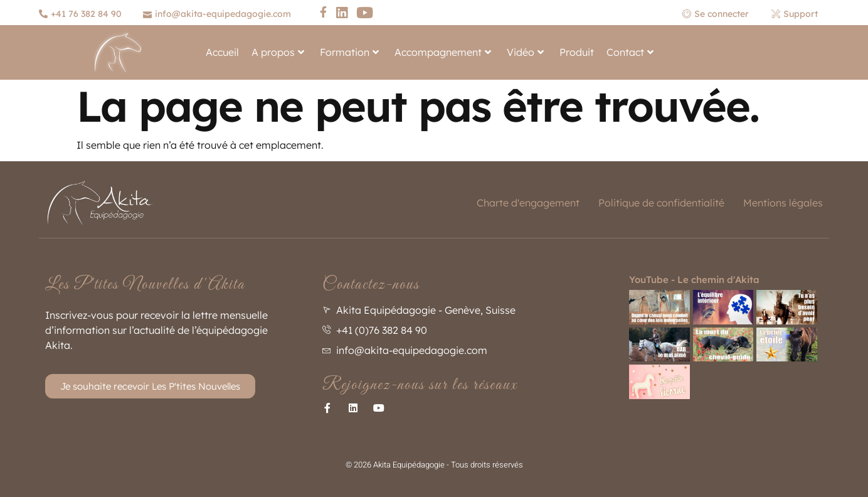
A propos (278, 52)
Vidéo (525, 52)
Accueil (222, 52)
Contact (630, 52)
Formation (349, 52)
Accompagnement (443, 52)
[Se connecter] (721, 14)
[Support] (796, 14)
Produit (577, 52)
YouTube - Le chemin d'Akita (694, 280)
